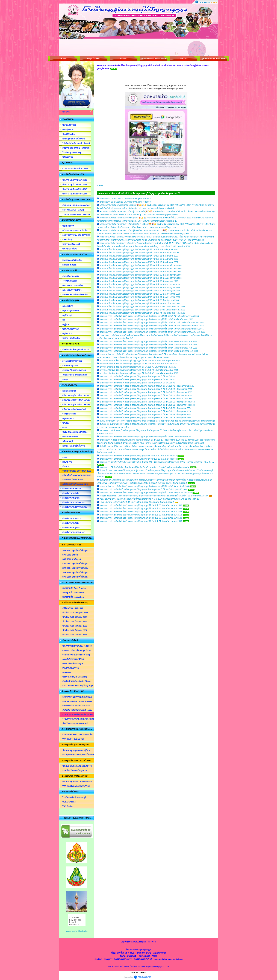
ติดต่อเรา (184, 59)
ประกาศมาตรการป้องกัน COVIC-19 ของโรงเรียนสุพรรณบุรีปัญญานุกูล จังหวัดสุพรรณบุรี (137, 502)
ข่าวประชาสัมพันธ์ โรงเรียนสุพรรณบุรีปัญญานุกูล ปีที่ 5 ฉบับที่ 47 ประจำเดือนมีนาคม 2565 (138, 367)
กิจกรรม (124, 59)
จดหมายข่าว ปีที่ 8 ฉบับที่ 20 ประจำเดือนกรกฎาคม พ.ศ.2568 (125, 199)
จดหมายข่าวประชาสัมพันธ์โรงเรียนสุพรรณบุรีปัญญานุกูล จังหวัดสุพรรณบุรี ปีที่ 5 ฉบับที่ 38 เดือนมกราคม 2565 (146, 395)
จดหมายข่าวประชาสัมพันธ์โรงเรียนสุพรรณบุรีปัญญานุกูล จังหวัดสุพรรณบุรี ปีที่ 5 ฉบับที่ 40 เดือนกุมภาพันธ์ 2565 (147, 386)
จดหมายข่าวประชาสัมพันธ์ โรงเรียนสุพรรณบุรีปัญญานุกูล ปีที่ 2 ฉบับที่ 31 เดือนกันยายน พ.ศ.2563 (141, 521)
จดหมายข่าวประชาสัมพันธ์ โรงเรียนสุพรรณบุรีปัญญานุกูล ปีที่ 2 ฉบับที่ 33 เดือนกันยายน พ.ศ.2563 (141, 515)
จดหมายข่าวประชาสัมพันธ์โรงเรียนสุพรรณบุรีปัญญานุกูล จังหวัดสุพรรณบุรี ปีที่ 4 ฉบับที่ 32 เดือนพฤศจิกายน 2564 (147, 405)
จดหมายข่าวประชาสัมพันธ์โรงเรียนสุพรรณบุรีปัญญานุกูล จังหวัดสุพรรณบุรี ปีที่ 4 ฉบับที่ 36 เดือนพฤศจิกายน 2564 (147, 402)
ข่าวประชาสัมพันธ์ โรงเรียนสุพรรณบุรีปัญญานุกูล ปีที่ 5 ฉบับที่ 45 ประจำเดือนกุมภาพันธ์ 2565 (139, 373)
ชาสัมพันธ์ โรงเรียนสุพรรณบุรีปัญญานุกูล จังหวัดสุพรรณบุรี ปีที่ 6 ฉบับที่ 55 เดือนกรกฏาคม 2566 (140, 294)
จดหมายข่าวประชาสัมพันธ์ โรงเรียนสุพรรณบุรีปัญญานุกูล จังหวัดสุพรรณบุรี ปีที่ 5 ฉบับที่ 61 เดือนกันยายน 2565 (146, 319)
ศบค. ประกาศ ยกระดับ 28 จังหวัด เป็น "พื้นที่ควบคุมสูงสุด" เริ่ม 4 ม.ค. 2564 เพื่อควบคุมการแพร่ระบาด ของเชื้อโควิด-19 (149, 499)
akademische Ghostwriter (77, 931)
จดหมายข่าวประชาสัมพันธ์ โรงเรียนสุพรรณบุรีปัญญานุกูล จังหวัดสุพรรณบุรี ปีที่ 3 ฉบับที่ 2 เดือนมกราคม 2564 (146, 493)
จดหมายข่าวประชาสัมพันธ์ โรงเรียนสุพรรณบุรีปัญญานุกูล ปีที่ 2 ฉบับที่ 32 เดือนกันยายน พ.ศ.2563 (141, 518)
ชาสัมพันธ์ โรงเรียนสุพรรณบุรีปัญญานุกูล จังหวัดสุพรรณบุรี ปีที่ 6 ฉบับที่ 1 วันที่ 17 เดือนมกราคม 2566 (142, 307)
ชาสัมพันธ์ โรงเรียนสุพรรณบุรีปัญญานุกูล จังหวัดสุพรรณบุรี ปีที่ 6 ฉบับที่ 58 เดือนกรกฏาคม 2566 (140, 288)
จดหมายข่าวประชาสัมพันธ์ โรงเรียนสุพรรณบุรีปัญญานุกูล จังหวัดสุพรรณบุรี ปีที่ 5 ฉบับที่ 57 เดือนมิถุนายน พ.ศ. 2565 (148, 345)
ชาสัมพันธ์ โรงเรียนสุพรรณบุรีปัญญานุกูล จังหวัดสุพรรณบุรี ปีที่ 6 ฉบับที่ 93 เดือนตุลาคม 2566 (139, 281)
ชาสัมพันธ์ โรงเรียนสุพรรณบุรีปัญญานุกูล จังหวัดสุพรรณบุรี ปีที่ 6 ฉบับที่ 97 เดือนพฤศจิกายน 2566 (141, 272)
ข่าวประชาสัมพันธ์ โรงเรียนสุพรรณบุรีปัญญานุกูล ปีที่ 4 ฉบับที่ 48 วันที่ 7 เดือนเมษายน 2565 (138, 364)
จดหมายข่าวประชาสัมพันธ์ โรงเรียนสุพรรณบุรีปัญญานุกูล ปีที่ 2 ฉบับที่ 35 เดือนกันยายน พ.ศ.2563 (141, 508)
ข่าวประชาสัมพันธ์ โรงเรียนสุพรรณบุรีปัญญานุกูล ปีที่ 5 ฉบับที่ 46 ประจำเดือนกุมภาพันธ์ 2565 (139, 370)
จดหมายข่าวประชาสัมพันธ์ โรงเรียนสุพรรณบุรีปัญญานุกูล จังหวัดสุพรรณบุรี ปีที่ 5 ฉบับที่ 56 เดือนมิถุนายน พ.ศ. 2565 (148, 348)
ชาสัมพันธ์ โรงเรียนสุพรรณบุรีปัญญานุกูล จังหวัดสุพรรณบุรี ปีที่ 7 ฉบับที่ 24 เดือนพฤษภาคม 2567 (140, 253)
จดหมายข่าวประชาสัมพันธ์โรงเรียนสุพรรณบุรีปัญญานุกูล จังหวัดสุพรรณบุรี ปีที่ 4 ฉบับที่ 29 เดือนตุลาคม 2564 (145, 414)
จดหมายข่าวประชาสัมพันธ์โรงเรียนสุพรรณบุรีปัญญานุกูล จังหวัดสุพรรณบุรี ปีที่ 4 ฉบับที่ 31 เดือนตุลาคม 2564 (145, 408)
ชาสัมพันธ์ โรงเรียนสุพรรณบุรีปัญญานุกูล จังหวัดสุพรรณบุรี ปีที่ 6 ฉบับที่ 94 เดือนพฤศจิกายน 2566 (141, 278)
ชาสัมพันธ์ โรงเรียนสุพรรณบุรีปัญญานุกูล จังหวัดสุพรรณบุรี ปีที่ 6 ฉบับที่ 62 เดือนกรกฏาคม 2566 (140, 284)
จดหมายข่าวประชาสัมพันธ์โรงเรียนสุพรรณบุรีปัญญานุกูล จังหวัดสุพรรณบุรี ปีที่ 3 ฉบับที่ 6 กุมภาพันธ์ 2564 (144, 486)
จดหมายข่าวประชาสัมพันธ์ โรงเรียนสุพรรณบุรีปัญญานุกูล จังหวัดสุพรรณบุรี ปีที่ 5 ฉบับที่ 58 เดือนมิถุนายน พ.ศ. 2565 (148, 341)
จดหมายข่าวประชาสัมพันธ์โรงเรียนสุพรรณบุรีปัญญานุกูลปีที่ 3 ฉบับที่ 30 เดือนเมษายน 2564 (138, 456)
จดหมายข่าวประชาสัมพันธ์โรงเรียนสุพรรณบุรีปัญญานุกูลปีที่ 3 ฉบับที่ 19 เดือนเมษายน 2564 (138, 459)
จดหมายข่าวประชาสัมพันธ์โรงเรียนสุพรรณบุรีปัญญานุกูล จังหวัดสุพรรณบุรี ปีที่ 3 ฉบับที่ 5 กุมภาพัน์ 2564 (143, 489)
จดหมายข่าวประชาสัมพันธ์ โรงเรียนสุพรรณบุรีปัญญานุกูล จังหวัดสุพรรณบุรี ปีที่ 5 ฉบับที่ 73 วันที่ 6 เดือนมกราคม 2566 (149, 316)
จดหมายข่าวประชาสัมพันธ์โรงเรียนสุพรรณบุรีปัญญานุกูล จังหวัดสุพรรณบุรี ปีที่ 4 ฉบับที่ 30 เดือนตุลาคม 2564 (145, 411)
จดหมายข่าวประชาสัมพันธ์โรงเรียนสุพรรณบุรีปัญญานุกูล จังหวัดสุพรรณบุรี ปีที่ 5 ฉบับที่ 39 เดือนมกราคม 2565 (146, 392)
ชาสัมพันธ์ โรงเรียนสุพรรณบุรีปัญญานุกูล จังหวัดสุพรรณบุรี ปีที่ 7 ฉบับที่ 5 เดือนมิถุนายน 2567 (139, 249)
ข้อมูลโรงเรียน (93, 59)
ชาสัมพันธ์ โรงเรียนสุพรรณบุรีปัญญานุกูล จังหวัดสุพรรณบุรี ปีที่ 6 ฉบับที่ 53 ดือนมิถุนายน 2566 (139, 300)
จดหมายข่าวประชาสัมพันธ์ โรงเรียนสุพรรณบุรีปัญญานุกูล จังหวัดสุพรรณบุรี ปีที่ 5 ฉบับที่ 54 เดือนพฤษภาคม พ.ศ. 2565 (149, 351)
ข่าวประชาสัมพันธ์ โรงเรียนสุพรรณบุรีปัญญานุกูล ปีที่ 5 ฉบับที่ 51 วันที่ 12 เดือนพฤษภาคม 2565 (140, 361)
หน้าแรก (64, 59)
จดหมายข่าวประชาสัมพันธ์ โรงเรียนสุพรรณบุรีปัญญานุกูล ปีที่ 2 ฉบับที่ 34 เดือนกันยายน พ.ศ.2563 (141, 512)
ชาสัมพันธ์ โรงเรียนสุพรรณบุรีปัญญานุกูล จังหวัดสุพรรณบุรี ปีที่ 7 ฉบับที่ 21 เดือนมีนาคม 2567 (139, 256)
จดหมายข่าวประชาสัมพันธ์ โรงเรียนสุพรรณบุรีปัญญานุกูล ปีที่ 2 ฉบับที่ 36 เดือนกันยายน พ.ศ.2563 (141, 505)
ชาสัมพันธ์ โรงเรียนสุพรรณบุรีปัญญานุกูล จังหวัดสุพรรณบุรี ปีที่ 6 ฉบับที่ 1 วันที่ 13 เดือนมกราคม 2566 (142, 310)
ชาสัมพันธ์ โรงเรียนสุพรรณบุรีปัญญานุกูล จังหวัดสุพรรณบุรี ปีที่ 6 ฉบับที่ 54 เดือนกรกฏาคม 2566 (140, 297)
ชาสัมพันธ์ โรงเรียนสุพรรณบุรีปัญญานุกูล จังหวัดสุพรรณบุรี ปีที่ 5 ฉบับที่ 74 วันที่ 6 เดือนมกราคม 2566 (142, 313)
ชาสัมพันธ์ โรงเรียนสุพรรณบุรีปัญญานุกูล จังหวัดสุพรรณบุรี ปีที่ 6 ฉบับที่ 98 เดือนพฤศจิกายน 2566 (141, 268)
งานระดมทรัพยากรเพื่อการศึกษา (154, 59)
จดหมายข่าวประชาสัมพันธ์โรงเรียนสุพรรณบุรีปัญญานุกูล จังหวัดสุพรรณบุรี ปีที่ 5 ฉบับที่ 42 (138, 376)
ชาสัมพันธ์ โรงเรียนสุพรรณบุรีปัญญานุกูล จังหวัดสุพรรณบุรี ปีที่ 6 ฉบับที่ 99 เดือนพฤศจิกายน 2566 (141, 265)
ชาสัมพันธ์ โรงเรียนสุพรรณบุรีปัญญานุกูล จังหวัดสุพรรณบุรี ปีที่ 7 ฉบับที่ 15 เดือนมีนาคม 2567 (139, 262)
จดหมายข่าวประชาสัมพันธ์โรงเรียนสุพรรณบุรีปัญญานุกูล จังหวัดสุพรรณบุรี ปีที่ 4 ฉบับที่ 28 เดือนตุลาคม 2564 (145, 418)
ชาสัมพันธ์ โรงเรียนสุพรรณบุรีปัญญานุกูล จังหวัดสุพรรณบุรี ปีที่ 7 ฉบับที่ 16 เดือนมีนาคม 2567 (139, 259)
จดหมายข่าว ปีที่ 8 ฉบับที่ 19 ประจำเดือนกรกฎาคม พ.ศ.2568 (125, 202)
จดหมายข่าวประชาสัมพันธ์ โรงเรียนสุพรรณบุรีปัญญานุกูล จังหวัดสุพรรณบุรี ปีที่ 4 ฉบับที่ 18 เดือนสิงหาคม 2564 (146, 437)
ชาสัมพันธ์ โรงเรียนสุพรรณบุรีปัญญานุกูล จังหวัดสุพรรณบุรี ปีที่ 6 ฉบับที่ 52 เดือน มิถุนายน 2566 (140, 303)
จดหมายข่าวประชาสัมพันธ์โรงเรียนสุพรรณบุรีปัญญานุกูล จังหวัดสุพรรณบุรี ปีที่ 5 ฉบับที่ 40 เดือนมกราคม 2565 (146, 389)
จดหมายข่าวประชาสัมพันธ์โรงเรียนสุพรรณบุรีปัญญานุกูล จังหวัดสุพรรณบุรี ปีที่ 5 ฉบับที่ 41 (138, 383)
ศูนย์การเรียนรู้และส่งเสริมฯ (214, 59)
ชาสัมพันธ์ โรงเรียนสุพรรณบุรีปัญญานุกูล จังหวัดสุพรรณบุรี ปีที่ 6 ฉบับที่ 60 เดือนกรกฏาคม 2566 (140, 291)
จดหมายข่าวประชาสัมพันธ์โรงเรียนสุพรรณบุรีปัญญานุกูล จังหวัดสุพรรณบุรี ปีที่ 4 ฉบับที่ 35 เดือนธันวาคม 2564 (146, 399)
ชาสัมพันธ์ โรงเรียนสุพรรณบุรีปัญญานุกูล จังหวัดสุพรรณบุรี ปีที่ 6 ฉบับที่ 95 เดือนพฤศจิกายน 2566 (141, 275)
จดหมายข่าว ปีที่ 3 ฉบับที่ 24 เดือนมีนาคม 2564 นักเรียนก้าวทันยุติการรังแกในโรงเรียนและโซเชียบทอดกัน (144, 467)
